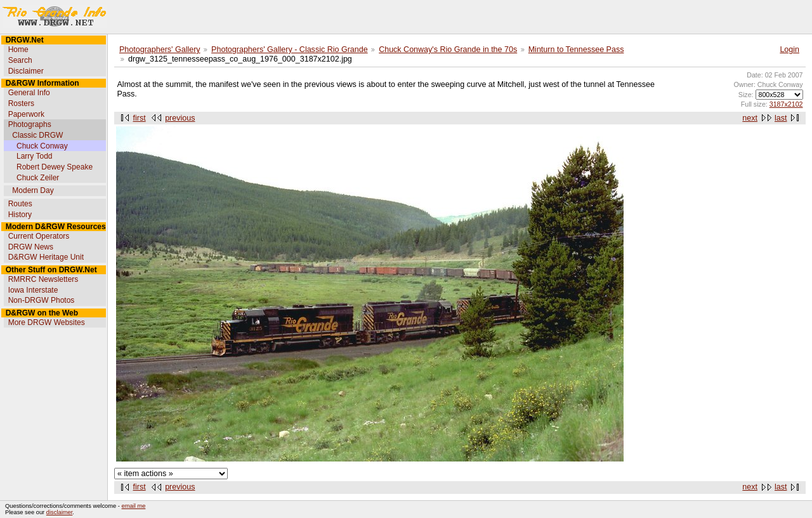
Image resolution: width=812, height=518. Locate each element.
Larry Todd (34, 156)
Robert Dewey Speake (55, 167)
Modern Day (33, 190)
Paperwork (26, 114)
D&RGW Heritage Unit (46, 257)
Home (18, 50)
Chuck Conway (42, 146)
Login (789, 50)
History (20, 215)
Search (20, 60)
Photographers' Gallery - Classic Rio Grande (290, 50)
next (750, 118)
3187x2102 (786, 104)
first (140, 118)
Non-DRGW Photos (42, 300)
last (781, 118)
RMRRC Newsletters (43, 279)
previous (180, 118)
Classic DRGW (37, 135)
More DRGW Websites (47, 322)
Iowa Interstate (33, 290)
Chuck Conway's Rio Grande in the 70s (448, 50)
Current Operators (39, 236)
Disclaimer (26, 71)
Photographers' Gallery (160, 50)
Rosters (21, 103)
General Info (29, 93)
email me (134, 506)
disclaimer (59, 512)
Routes (20, 204)
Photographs (30, 124)
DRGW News (31, 247)
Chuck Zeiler (38, 178)
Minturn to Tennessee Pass (576, 50)
